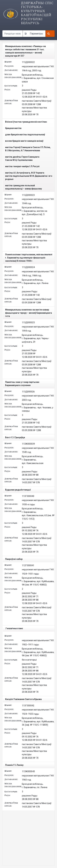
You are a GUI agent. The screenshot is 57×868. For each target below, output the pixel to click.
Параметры (34, 34)
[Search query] (13, 34)
